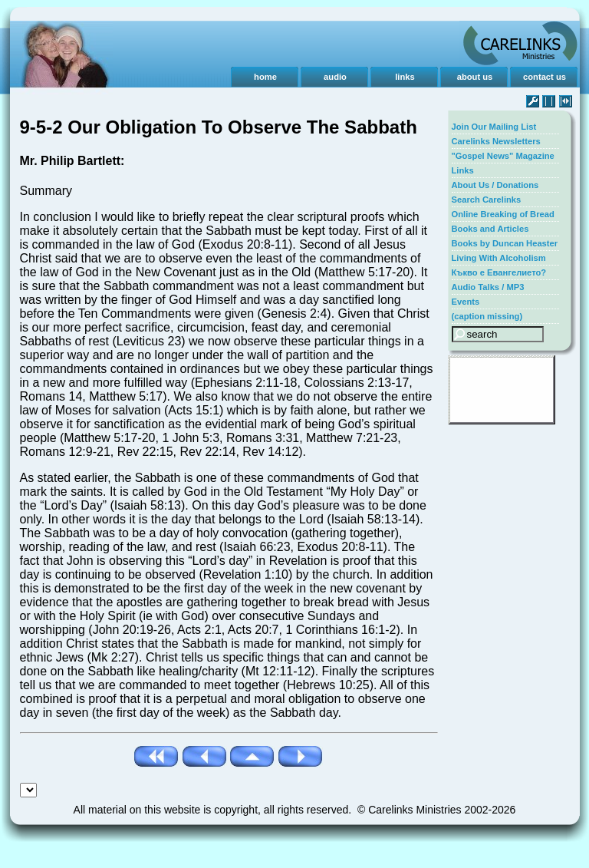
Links (463, 170)
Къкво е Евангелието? (499, 272)
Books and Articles (490, 229)
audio (335, 77)
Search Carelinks (487, 200)
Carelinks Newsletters (496, 141)
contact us (545, 77)
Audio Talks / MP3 (488, 287)
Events (466, 302)
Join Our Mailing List (494, 127)
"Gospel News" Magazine (503, 156)
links (405, 77)
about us (475, 77)
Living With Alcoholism (499, 258)
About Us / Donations (495, 185)
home (265, 77)
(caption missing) (487, 316)
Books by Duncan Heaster (505, 243)
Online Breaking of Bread (503, 214)
